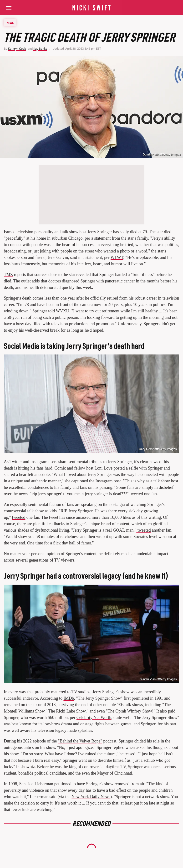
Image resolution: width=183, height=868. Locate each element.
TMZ (8, 275)
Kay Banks (40, 49)
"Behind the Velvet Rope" (80, 741)
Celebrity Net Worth (94, 718)
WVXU (63, 311)
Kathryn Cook (17, 49)
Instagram (104, 481)
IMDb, (69, 698)
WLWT (117, 257)
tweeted (136, 494)
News (10, 23)
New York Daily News (91, 797)
